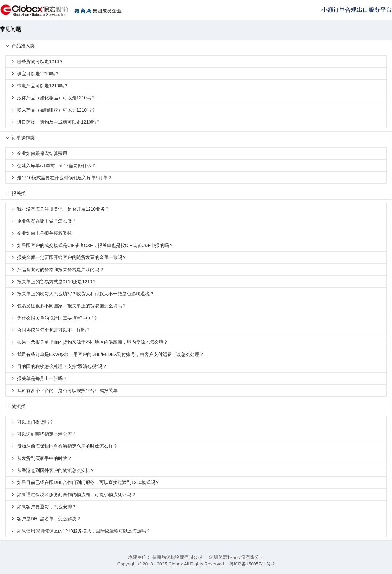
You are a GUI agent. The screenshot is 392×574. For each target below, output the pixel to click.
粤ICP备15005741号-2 (252, 564)
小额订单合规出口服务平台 (357, 10)
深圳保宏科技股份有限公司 (237, 557)
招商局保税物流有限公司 (177, 557)
